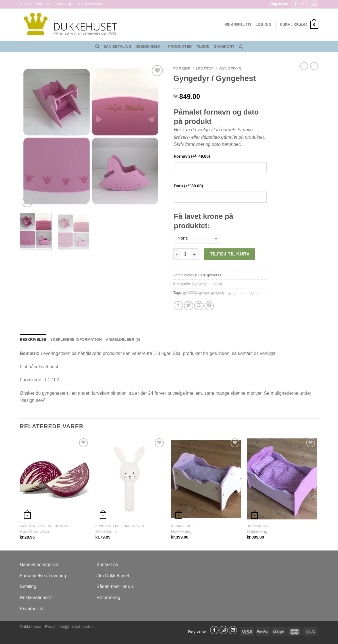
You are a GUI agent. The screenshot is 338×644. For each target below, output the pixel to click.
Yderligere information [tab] (76, 339)
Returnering (109, 598)
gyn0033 (190, 293)
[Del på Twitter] (189, 306)
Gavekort (224, 46)
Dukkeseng (181, 531)
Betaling (28, 586)
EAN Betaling (117, 46)
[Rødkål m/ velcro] (55, 479)
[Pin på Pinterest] (209, 306)
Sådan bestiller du (115, 586)
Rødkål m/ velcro (35, 531)
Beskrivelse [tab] (33, 339)
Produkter (180, 46)
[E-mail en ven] (199, 306)
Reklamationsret (36, 598)
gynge (204, 293)
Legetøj (205, 69)
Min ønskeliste (238, 24)
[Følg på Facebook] (296, 4)
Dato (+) (189, 186)
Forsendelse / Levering (43, 576)
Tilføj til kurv (230, 254)
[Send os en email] (314, 4)
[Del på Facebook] (178, 306)
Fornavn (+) (192, 156)
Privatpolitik (32, 609)
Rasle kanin (106, 531)
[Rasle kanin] (131, 479)
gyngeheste (237, 293)
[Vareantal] (185, 254)
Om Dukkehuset (113, 576)
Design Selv (150, 47)
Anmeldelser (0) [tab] (123, 339)
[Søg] (97, 47)
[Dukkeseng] (206, 479)
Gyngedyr (230, 69)
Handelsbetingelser (39, 565)
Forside (182, 69)
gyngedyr (218, 293)
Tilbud (203, 46)
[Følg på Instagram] (305, 4)
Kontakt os (107, 565)
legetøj (254, 293)
